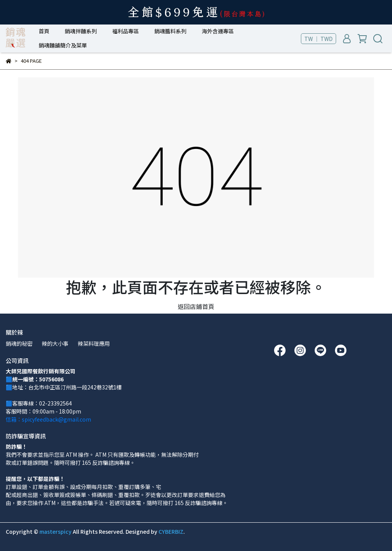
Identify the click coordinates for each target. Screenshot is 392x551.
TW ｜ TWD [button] (318, 39)
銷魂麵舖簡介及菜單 (63, 45)
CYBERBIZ (171, 531)
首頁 (44, 31)
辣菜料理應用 (94, 343)
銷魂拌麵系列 (81, 31)
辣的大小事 (55, 343)
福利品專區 (126, 31)
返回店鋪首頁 (196, 306)
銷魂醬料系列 (170, 31)
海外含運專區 (218, 31)
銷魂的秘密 (19, 343)
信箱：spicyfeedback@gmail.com (48, 419)
